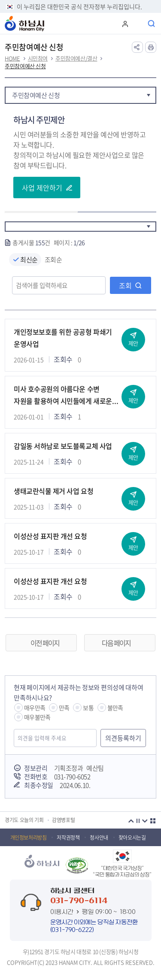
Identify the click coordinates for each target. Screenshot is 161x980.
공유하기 (137, 47)
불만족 (115, 708)
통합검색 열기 (152, 24)
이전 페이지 (45, 643)
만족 (64, 708)
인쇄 (151, 47)
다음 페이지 (116, 643)
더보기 (153, 821)
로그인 (125, 24)
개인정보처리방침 (29, 838)
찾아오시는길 (132, 838)
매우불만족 (37, 717)
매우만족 (35, 708)
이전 (131, 821)
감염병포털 (63, 820)
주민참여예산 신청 (25, 66)
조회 (125, 285)
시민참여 (38, 58)
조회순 (53, 260)
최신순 (29, 260)
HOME (12, 58)
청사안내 (99, 838)
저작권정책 (68, 838)
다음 (145, 821)
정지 (138, 821)
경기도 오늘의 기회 (24, 820)
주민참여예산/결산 (76, 58)
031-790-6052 (72, 777)
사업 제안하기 (42, 188)
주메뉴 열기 (138, 24)
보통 (88, 708)
